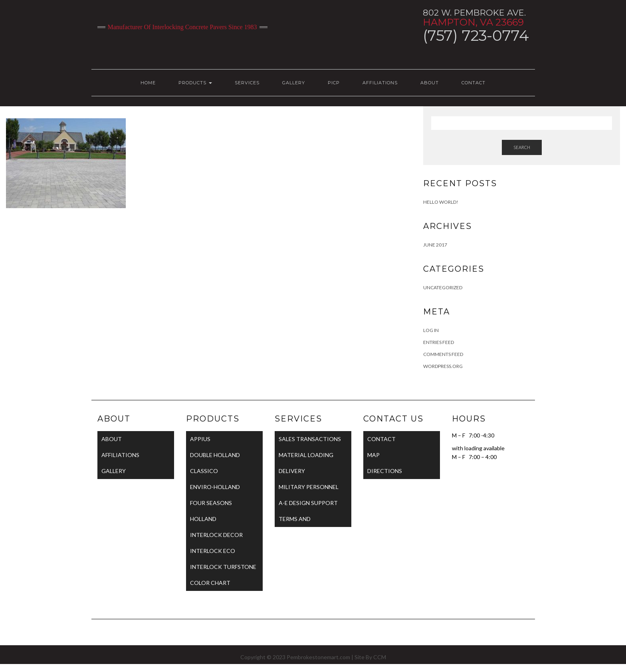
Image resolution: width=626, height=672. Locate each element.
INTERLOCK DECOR (216, 535)
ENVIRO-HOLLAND (215, 487)
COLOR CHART (210, 583)
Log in (431, 330)
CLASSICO (204, 471)
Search (522, 147)
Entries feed (439, 342)
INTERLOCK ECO (213, 551)
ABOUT (430, 83)
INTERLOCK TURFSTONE (223, 567)
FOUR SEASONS (211, 503)
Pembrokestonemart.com (318, 657)
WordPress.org (443, 366)
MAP (373, 455)
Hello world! (441, 202)
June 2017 (435, 245)
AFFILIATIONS (380, 83)
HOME (148, 83)
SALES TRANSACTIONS (310, 439)
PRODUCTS (195, 83)
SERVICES (247, 83)
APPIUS (200, 439)
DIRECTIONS (385, 471)
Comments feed (443, 354)
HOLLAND (203, 519)
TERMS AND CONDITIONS (297, 521)
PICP (334, 83)
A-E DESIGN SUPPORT (308, 503)
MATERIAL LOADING (306, 455)
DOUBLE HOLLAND (215, 455)
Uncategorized (443, 287)
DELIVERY (292, 471)
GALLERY (294, 83)
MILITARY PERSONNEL (309, 487)
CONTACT (473, 83)
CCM (380, 657)
